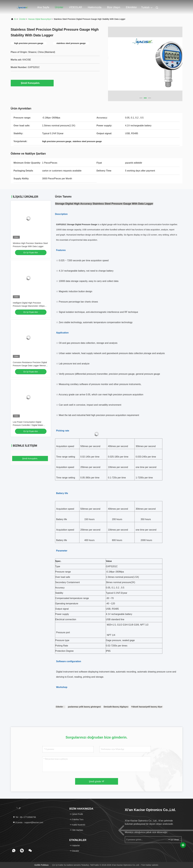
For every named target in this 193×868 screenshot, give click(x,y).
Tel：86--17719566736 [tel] (24, 817)
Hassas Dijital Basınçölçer (40, 19)
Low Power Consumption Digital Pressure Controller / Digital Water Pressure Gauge (28, 425)
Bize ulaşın (114, 7)
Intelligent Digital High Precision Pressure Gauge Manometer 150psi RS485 (29, 306)
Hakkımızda (95, 7)
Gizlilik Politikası (41, 865)
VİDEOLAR (76, 7)
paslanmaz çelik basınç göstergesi (84, 707)
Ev (15, 19)
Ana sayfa (43, 7)
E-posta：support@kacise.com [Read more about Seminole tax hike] (28, 822)
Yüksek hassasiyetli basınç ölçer (147, 707)
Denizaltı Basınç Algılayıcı (116, 707)
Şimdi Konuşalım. (32, 83)
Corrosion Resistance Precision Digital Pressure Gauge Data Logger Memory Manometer (30, 366)
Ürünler (59, 7)
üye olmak (173, 840)
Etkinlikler (131, 7)
